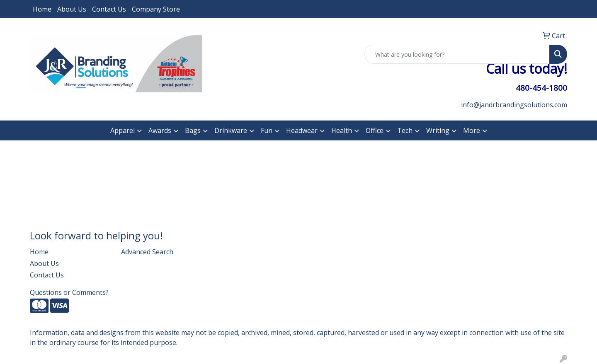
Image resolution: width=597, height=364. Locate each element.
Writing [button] (438, 130)
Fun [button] (267, 130)
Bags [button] (193, 130)
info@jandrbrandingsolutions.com (514, 105)
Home (42, 9)
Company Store (156, 9)
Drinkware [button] (231, 130)
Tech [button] (405, 130)
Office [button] (375, 130)
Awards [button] (160, 130)
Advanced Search (147, 252)
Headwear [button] (302, 130)
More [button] (472, 130)
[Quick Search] (457, 54)
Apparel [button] (123, 130)
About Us (72, 9)
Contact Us (109, 9)
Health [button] (342, 130)
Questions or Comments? (69, 292)
